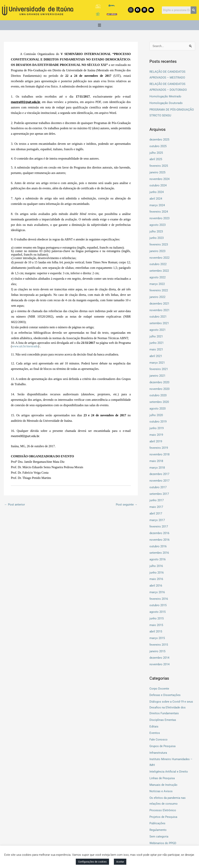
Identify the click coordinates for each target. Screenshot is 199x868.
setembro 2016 (159, 553)
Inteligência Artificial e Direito (169, 772)
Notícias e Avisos (161, 791)
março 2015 (157, 638)
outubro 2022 (158, 264)
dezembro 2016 (159, 533)
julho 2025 (156, 153)
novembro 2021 (159, 310)
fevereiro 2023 (159, 245)
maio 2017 (156, 507)
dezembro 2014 (159, 658)
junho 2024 (157, 192)
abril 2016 (156, 586)
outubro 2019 (158, 422)
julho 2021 (156, 336)
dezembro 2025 (159, 140)
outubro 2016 (158, 546)
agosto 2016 (158, 559)
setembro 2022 (159, 271)
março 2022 (157, 284)
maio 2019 (156, 435)
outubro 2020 (158, 395)
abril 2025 (156, 159)
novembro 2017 (159, 481)
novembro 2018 (159, 454)
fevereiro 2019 (159, 448)
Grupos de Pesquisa (162, 746)
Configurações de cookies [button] (92, 862)
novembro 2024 (159, 179)
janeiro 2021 (157, 376)
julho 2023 (156, 231)
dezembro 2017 (159, 474)
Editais (154, 727)
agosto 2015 (158, 612)
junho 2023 (157, 238)
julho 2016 (156, 566)
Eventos (155, 733)
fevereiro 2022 (159, 290)
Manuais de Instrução (163, 785)
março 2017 (157, 520)
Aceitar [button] (120, 862)
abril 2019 (156, 441)
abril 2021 (156, 356)
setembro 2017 (159, 494)
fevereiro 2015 (159, 645)
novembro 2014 (159, 664)
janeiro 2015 (157, 651)
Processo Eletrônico (163, 810)
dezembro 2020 (159, 382)
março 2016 (157, 592)
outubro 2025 (158, 146)
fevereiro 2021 (159, 369)
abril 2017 (156, 513)
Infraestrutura (158, 753)
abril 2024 (156, 199)
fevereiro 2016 (159, 599)
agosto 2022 (158, 277)
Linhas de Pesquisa (162, 778)
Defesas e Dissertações (165, 695)
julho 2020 (156, 415)
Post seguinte (127, 505)
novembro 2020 (159, 389)
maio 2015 (156, 625)
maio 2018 (156, 461)
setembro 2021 (159, 323)
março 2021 (157, 363)
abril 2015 (156, 631)
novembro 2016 (159, 540)
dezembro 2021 (159, 304)
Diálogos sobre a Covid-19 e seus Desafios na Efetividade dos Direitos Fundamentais (171, 707)
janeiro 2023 (157, 251)
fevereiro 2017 (159, 527)
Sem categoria (159, 837)
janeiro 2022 (157, 297)
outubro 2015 (158, 605)
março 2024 (157, 205)
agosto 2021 (158, 330)
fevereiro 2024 (159, 212)
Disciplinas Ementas (163, 720)
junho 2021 (157, 343)
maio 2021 (156, 349)
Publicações (157, 823)
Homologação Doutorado (166, 103)
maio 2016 (156, 579)
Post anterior (15, 505)
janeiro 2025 (157, 172)
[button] (100, 25)
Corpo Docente (159, 689)
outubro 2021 (158, 317)
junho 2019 (157, 428)
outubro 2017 (158, 487)
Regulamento (158, 830)
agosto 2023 (158, 225)
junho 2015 (157, 618)
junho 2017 (157, 500)
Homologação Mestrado (165, 96)
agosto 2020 (158, 409)
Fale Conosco (158, 740)
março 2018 (157, 468)
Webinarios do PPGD (163, 843)
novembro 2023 (159, 218)
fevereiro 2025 (159, 166)
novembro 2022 (159, 258)
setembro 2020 (159, 402)
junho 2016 (157, 573)
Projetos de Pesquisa (163, 817)
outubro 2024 (158, 185)
